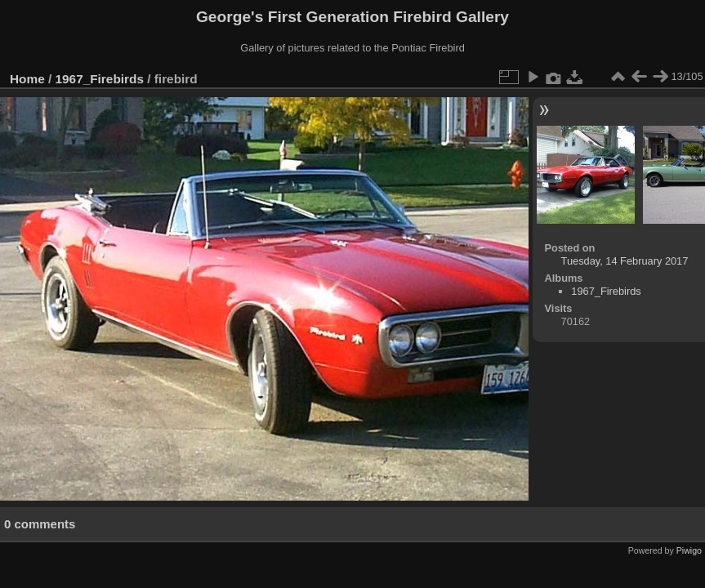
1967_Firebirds (100, 79)
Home (27, 79)
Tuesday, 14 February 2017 (625, 261)
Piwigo (689, 550)
